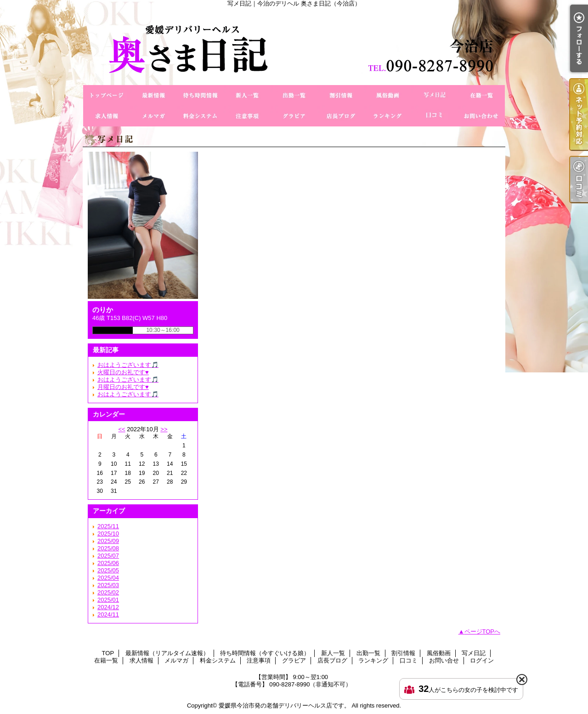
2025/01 (108, 600)
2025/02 (108, 592)
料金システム (200, 116)
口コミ (435, 116)
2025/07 (108, 556)
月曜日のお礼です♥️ (123, 387)
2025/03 (108, 585)
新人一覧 (247, 95)
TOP (107, 95)
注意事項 (247, 116)
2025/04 (108, 578)
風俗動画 (388, 95)
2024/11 (108, 614)
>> (164, 429)
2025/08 (108, 548)
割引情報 (341, 95)
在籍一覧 (481, 95)
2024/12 (108, 607)
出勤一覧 (294, 95)
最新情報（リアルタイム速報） (153, 95)
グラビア (294, 116)
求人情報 (107, 116)
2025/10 (108, 534)
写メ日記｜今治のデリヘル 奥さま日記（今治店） (294, 46)
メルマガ (153, 116)
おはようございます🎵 (128, 365)
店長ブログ (341, 116)
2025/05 (108, 570)
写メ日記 (435, 95)
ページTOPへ (483, 631)
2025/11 (108, 526)
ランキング (388, 116)
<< (122, 429)
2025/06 (108, 563)
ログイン (482, 660)
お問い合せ (481, 116)
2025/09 (108, 541)
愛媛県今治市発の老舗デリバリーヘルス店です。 (284, 705)
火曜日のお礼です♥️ (123, 372)
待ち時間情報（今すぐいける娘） (200, 95)
